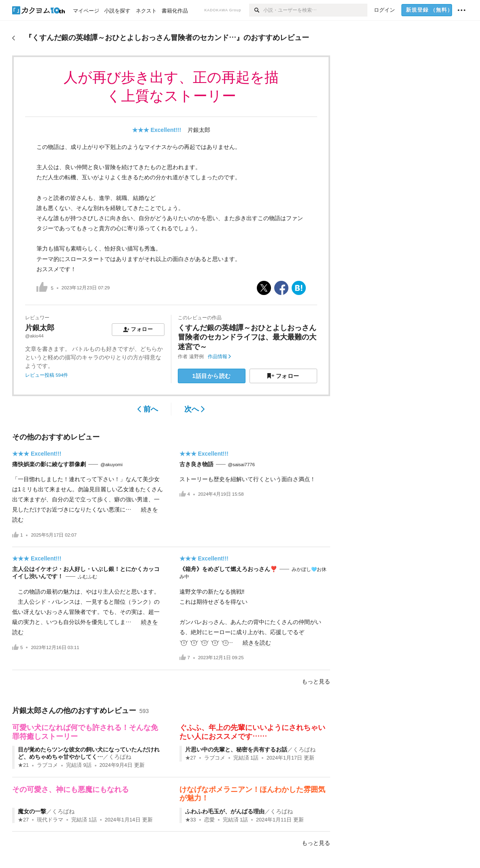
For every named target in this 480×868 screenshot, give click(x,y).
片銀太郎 (199, 130)
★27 (191, 758)
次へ (195, 409)
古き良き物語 (196, 464)
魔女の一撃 (32, 811)
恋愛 (209, 820)
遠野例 (196, 357)
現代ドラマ (50, 820)
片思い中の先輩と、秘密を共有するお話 (236, 749)
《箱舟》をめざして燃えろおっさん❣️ (228, 569)
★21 (23, 765)
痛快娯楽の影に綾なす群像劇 (49, 464)
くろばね (120, 757)
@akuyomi (112, 465)
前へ (148, 409)
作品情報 (219, 357)
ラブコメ (47, 765)
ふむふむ (87, 577)
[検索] (256, 10)
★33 (191, 820)
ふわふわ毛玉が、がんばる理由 (225, 811)
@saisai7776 (242, 465)
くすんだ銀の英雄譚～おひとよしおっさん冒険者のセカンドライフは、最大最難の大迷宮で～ (247, 337)
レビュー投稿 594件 (47, 375)
